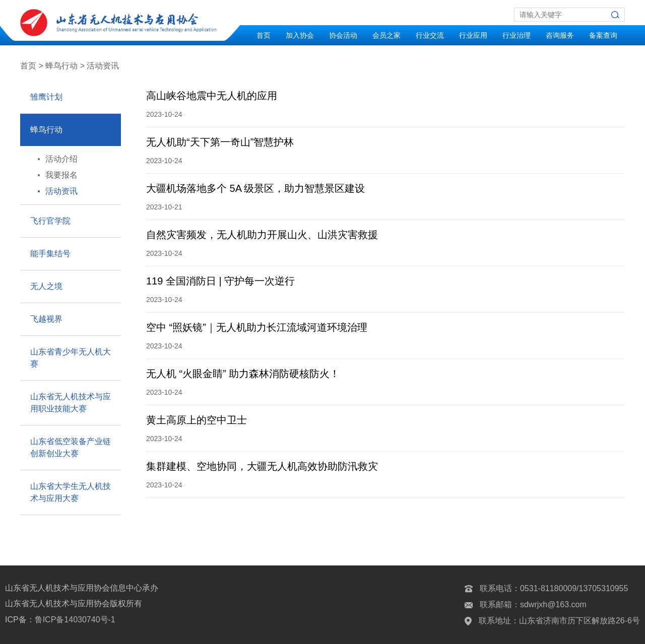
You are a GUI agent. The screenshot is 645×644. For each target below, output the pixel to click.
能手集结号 (50, 254)
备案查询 (603, 35)
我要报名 (61, 175)
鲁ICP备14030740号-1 (75, 620)
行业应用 (473, 35)
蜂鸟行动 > (65, 66)
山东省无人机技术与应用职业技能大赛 (71, 403)
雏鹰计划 (46, 97)
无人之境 (46, 286)
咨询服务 (560, 35)
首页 (264, 35)
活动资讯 (61, 191)
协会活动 (343, 35)
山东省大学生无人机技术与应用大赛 (71, 492)
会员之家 (386, 35)
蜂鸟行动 (46, 130)
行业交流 (430, 35)
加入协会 (300, 35)
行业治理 (517, 35)
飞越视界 (46, 319)
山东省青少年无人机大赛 (71, 358)
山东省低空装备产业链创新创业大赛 (71, 447)
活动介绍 (61, 159)
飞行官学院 (50, 221)
